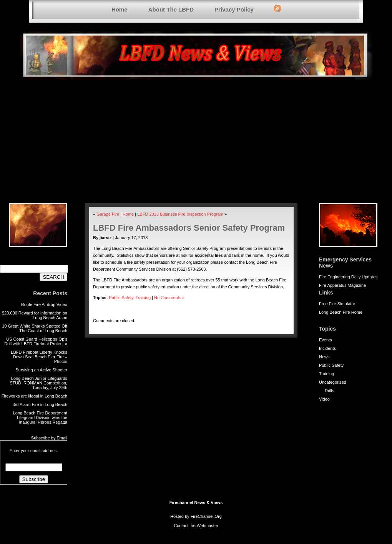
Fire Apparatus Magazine (342, 285)
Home (120, 9)
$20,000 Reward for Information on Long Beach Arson (35, 315)
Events (326, 340)
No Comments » (169, 298)
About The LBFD (171, 9)
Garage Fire (108, 214)
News (324, 357)
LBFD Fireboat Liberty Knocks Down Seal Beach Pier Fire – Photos (39, 357)
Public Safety (331, 365)
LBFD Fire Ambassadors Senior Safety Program (189, 228)
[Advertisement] (196, 145)
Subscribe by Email (49, 438)
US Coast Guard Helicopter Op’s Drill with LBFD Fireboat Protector (36, 341)
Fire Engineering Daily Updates (348, 277)
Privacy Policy (234, 9)
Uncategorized (333, 382)
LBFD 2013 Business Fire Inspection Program (180, 214)
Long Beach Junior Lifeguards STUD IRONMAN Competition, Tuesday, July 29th (38, 383)
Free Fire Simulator (337, 304)
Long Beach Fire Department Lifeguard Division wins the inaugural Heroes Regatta (40, 418)
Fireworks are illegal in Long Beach (34, 396)
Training (326, 374)
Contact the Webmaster (196, 526)
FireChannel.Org (206, 516)
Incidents (327, 348)
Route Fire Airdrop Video (44, 304)
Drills (329, 391)
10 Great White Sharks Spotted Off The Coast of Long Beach (35, 328)
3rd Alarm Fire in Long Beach (40, 404)
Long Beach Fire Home (341, 312)
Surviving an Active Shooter (41, 370)
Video (324, 399)
